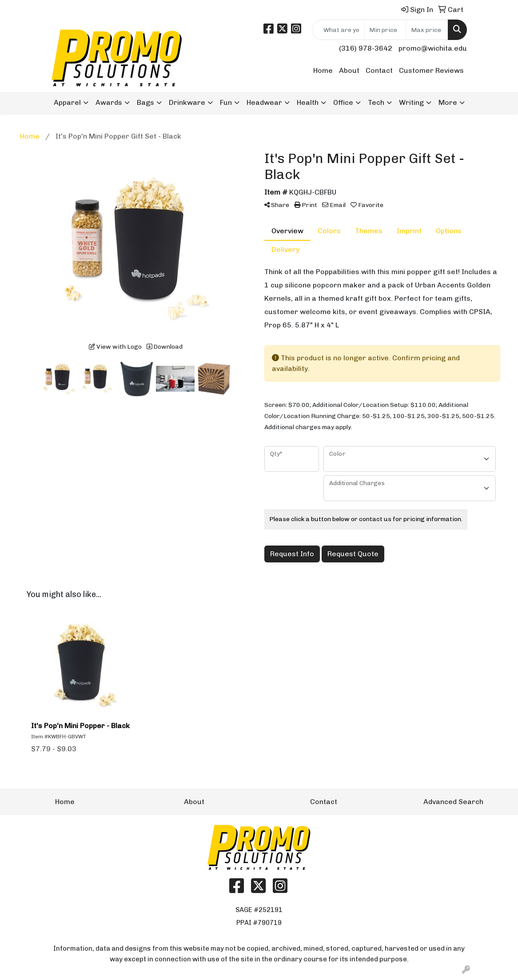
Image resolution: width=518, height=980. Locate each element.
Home (323, 70)
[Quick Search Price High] (427, 30)
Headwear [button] (264, 102)
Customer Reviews (431, 70)
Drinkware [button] (187, 102)
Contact (379, 70)
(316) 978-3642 (366, 48)
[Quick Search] (338, 30)
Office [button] (343, 102)
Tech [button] (376, 102)
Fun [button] (226, 102)
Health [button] (308, 102)
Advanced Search (453, 802)
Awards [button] (109, 102)
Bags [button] (145, 102)
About (349, 70)
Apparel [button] (67, 102)
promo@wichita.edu (433, 48)
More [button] (448, 102)
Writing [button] (411, 102)
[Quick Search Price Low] (385, 30)
